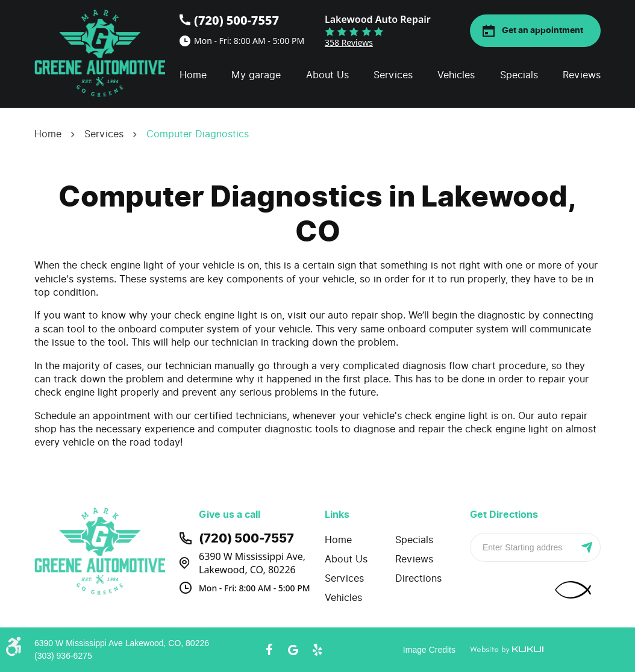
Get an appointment (543, 30)
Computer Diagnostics (198, 134)
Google (293, 650)
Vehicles (456, 75)
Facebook (269, 650)
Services (393, 75)
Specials (519, 75)
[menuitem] (193, 75)
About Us (327, 75)
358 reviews (349, 42)
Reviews (582, 75)
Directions (418, 578)
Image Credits (429, 650)
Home (193, 75)
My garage (256, 75)
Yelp (317, 650)
